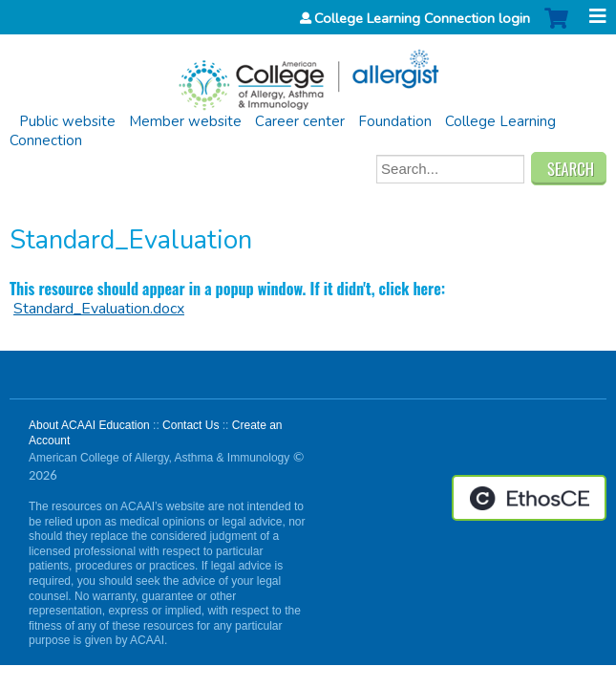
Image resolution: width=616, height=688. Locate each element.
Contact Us (191, 425)
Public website (67, 121)
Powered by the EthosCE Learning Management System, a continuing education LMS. (529, 498)
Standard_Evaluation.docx (99, 309)
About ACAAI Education (89, 425)
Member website (185, 121)
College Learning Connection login (422, 18)
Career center (300, 121)
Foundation (395, 121)
